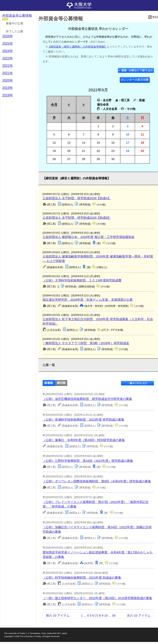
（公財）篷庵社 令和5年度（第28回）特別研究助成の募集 (84, 440)
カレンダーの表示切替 (135, 80)
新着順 (49, 383)
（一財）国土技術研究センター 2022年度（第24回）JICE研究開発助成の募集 (97, 598)
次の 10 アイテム (139, 615)
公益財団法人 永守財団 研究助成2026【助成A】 (77, 198)
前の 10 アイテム (58, 615)
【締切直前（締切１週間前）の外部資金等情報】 (77, 47)
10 (106, 615)
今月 (54, 105)
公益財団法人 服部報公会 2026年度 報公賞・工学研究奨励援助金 (89, 237)
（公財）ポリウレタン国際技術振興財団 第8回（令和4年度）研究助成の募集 (97, 481)
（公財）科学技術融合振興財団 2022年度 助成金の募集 (82, 577)
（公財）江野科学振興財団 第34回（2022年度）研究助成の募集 (88, 461)
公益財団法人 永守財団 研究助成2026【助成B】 (77, 218)
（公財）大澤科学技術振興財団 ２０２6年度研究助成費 (82, 280)
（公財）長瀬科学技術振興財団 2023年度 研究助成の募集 (84, 419)
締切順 (61, 383)
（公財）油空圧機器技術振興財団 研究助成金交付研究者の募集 (87, 399)
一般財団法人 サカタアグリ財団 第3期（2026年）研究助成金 (86, 343)
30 (114, 615)
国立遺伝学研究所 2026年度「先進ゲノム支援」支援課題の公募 (88, 300)
